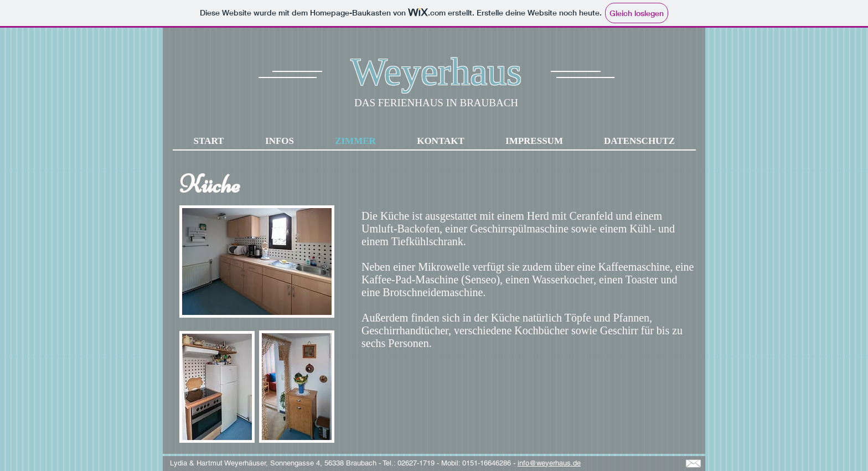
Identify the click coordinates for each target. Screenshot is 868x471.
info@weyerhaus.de (549, 463)
